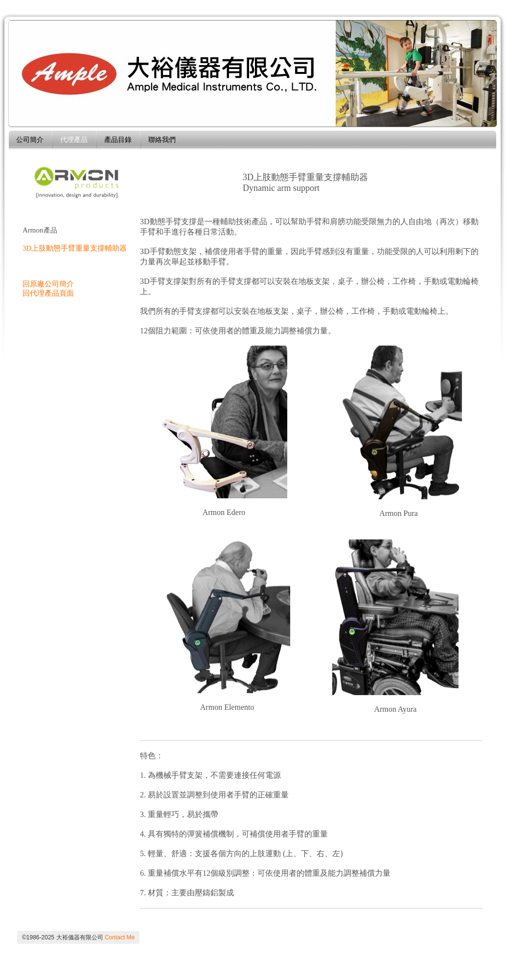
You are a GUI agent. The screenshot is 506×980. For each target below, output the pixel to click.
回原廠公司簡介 (48, 284)
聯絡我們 (162, 140)
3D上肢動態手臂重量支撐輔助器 (75, 248)
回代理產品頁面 (48, 293)
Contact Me (120, 937)
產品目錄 (118, 140)
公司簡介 (30, 140)
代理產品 (74, 140)
